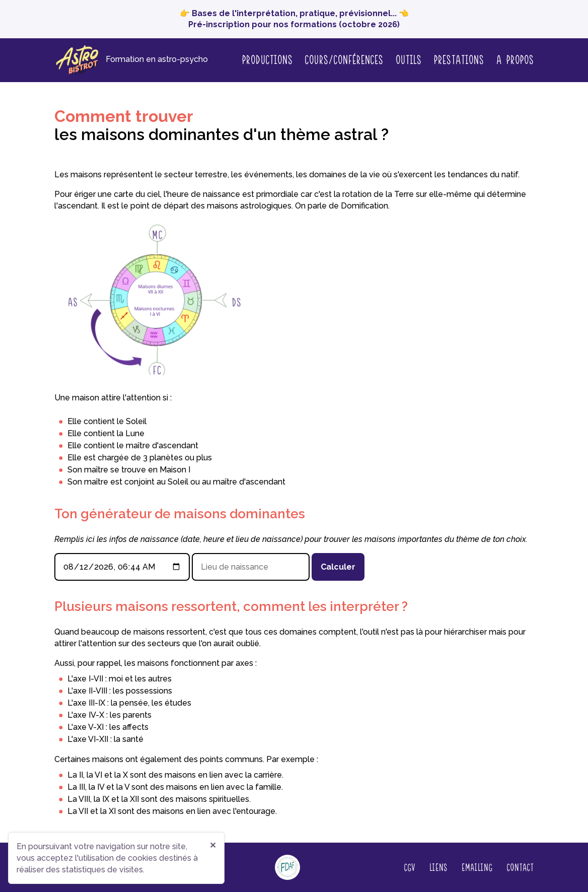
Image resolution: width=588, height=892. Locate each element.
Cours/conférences (344, 59)
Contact (520, 867)
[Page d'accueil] (131, 60)
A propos (515, 60)
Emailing (477, 867)
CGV (409, 867)
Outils (408, 59)
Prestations (459, 59)
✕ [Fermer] (213, 845)
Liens (438, 867)
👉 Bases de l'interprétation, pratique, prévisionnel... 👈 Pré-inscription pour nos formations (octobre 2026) (294, 19)
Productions (267, 59)
